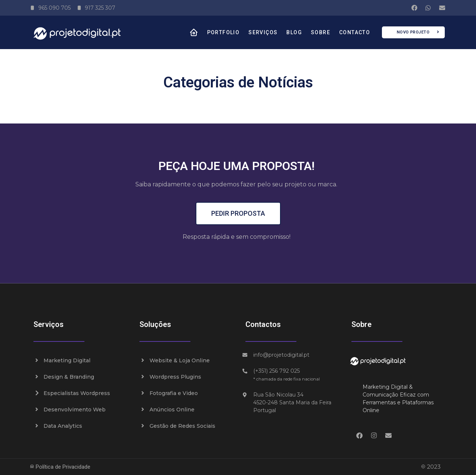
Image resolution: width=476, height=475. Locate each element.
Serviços (263, 32)
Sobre (321, 32)
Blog (294, 32)
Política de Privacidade (60, 467)
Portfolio (223, 32)
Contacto (355, 32)
